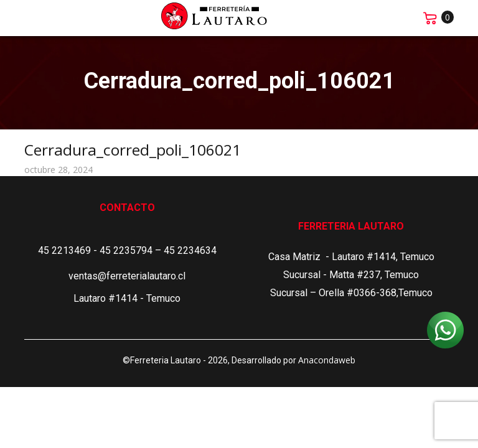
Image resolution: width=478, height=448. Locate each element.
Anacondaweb (327, 360)
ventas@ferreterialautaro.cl (127, 276)
